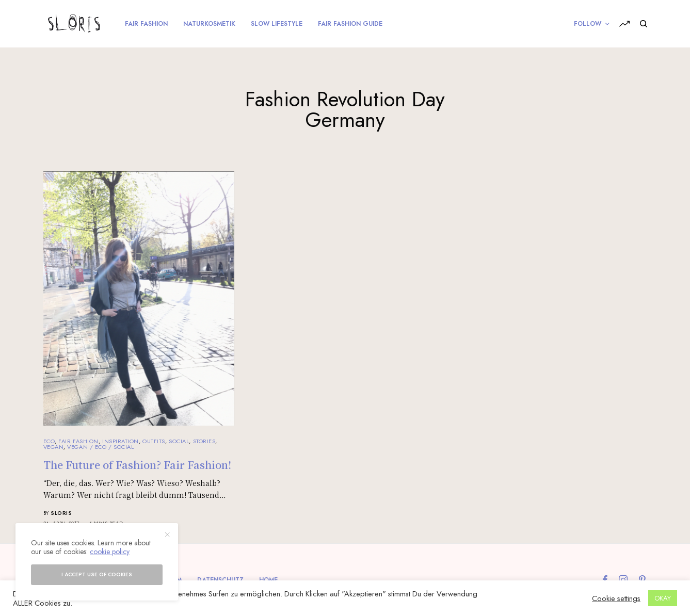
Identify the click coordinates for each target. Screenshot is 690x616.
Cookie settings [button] (616, 598)
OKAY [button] (663, 598)
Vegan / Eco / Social (100, 447)
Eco (49, 441)
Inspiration (121, 441)
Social (179, 441)
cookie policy (110, 552)
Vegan (54, 447)
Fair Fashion (78, 441)
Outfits (154, 441)
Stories (204, 441)
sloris (61, 513)
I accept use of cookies (97, 574)
